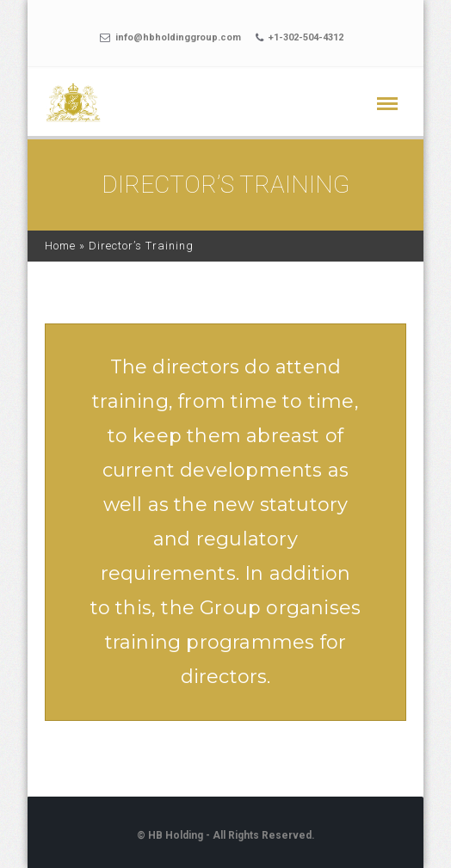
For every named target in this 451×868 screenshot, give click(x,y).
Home (60, 246)
